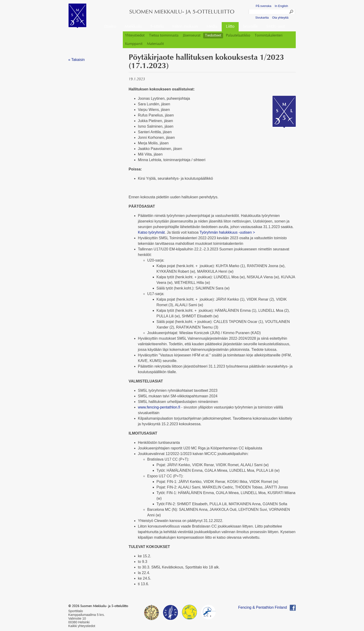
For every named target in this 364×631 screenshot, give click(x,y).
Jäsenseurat (192, 36)
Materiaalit (155, 44)
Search (292, 12)
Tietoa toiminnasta (164, 36)
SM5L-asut (276, 27)
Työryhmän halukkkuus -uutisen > (227, 232)
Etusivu (110, 27)
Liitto (230, 27)
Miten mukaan (185, 27)
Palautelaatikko (238, 36)
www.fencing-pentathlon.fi (159, 407)
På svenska (264, 6)
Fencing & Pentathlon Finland (263, 607)
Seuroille (250, 27)
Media (212, 27)
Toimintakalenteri (269, 36)
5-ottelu (157, 27)
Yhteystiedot (135, 36)
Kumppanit (134, 44)
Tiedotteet (213, 36)
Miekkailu (133, 27)
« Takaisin (76, 60)
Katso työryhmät (151, 232)
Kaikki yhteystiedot (82, 626)
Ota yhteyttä (280, 18)
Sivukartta (262, 18)
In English (281, 6)
